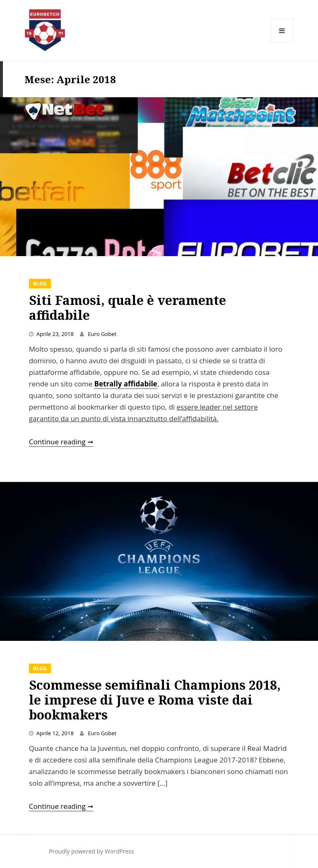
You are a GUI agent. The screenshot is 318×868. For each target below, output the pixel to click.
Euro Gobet (102, 334)
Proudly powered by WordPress (92, 851)
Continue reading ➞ (61, 442)
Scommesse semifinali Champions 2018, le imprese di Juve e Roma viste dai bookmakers (155, 700)
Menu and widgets (282, 42)
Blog (40, 284)
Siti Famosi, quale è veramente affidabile (128, 308)
